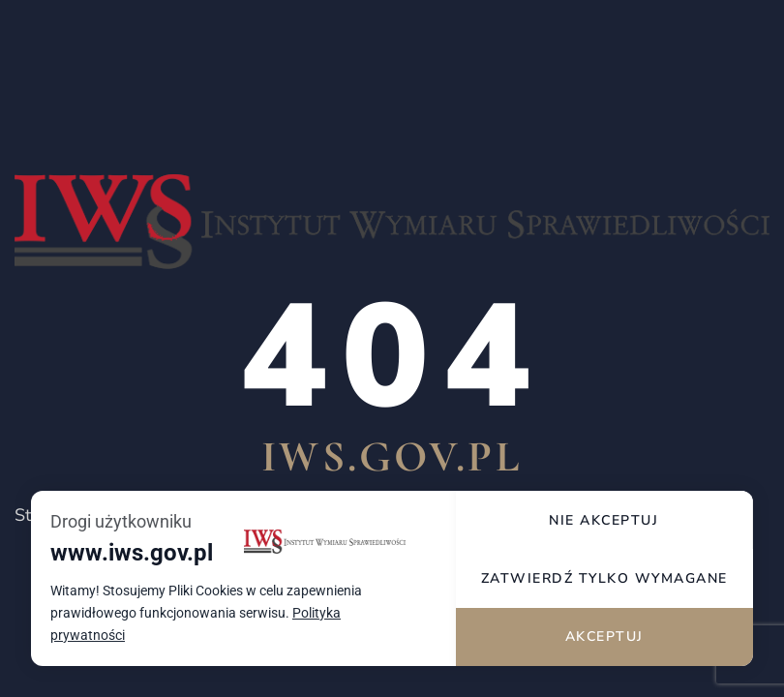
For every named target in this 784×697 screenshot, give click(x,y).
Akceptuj (604, 636)
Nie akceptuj (603, 520)
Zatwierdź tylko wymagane (604, 578)
